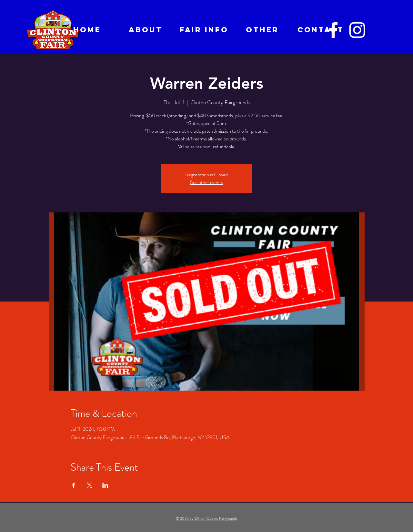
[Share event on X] (90, 485)
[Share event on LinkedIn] (105, 485)
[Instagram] (357, 30)
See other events (206, 182)
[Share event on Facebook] (74, 485)
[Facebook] (333, 30)
